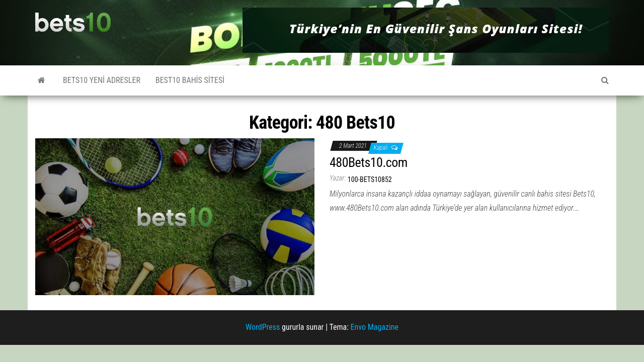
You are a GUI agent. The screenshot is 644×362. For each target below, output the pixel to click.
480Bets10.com (369, 162)
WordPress (263, 327)
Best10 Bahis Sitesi (190, 80)
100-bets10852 (370, 179)
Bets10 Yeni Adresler (102, 80)
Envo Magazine (375, 327)
